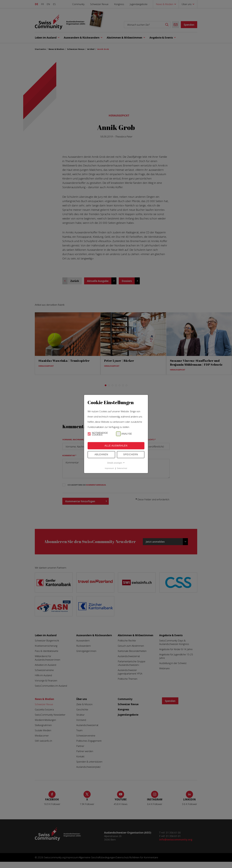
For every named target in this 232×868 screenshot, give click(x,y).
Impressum (109, 468)
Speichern (131, 454)
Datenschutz (122, 468)
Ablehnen (101, 454)
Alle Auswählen (116, 446)
